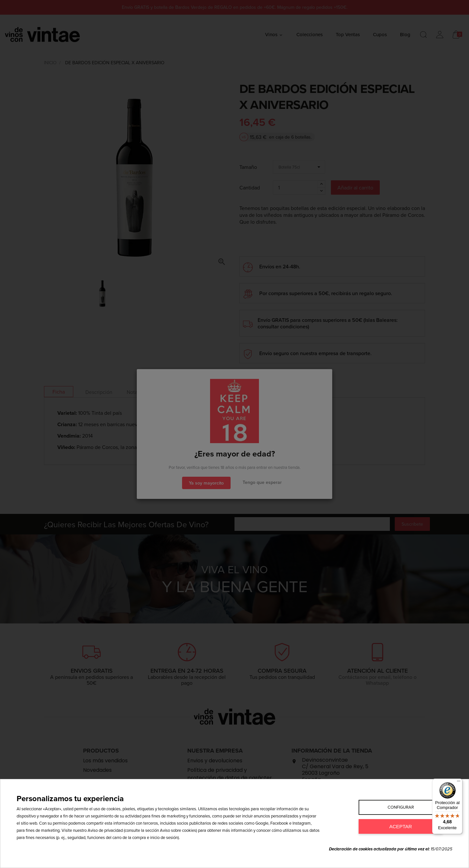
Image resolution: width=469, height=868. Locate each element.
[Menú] (459, 783)
